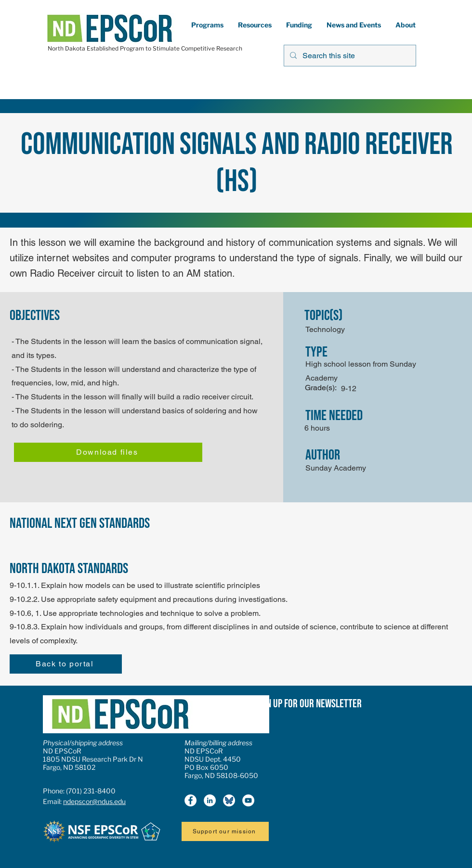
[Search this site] (349, 56)
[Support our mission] (225, 831)
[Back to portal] (66, 664)
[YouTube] (248, 800)
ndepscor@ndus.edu (94, 801)
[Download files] (108, 452)
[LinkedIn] (210, 800)
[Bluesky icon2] (229, 800)
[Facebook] (190, 800)
